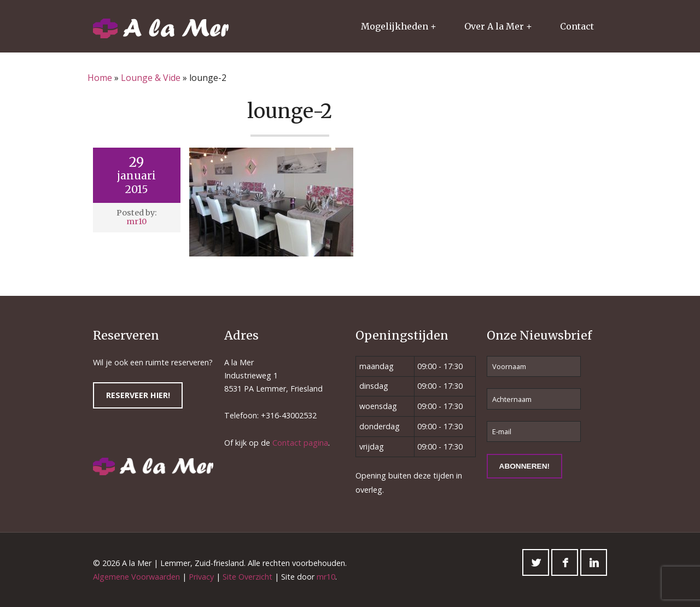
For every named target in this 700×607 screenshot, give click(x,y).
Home (100, 78)
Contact (577, 26)
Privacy (201, 577)
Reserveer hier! (138, 395)
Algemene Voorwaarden (136, 577)
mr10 (136, 221)
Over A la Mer (494, 26)
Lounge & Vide (151, 78)
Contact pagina (300, 443)
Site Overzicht (247, 577)
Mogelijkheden (395, 26)
